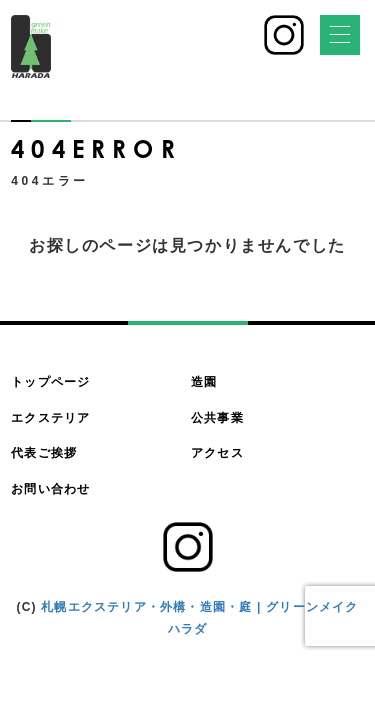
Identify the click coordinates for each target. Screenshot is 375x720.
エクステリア (50, 418)
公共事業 (217, 418)
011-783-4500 (207, 42)
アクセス (217, 453)
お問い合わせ (50, 489)
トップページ (50, 382)
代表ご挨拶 (44, 453)
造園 (204, 382)
